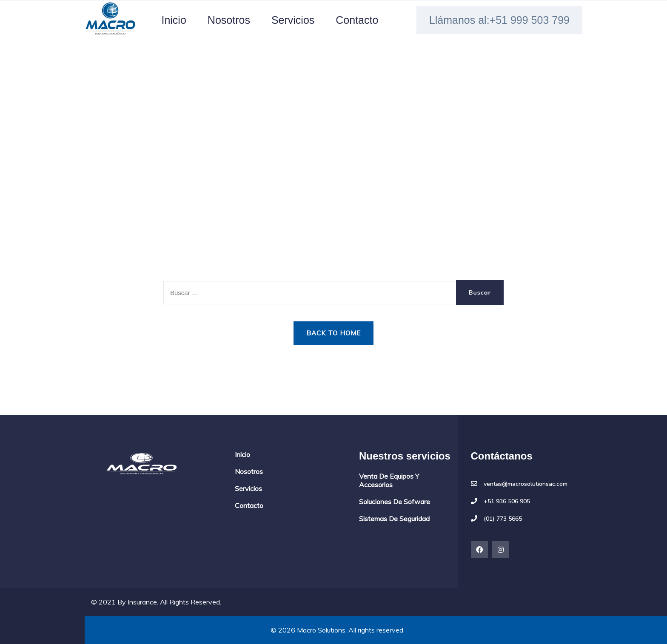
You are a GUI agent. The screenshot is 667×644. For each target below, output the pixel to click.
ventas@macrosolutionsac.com (526, 484)
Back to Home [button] (333, 333)
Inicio (174, 20)
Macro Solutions (321, 630)
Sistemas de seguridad (394, 519)
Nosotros (229, 20)
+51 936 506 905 (507, 502)
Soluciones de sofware (395, 502)
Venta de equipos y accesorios (389, 480)
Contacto (357, 20)
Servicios (293, 20)
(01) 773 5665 (503, 519)
